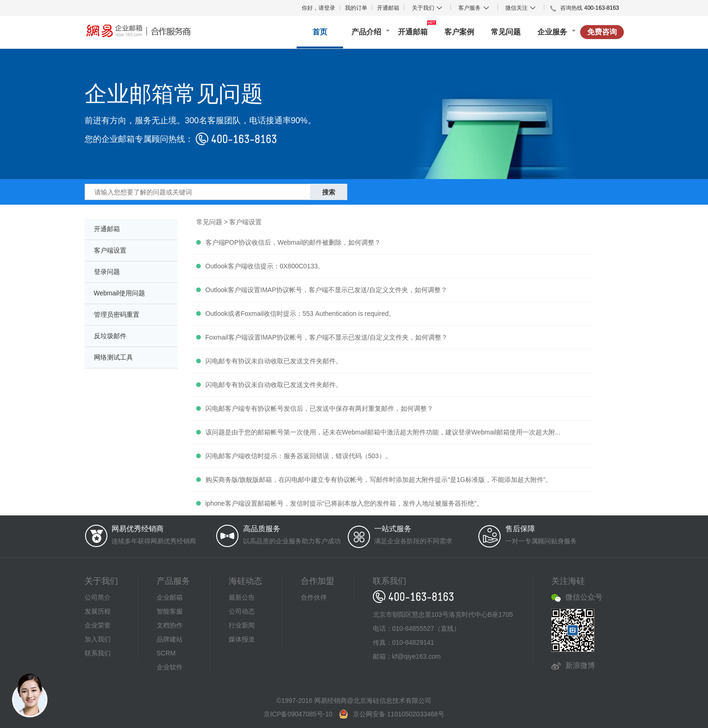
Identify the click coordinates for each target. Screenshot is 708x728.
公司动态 (242, 611)
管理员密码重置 (117, 314)
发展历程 (98, 611)
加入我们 (98, 639)
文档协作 (170, 625)
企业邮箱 (170, 597)
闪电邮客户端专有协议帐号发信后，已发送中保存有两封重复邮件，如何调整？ (319, 408)
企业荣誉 (98, 625)
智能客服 (170, 611)
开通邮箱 (388, 8)
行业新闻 (242, 625)
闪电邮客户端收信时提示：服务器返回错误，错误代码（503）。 (299, 456)
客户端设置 (110, 250)
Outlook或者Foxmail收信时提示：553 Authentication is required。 (301, 314)
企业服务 (552, 32)
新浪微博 (580, 665)
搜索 (329, 192)
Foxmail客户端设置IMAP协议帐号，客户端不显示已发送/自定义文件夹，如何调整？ (327, 337)
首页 (320, 32)
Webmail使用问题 (119, 293)
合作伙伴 (314, 597)
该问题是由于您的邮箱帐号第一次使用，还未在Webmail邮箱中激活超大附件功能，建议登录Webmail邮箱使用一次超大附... (383, 432)
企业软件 (170, 667)
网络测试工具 (113, 357)
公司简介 (98, 597)
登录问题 (107, 272)
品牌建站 (170, 639)
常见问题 (506, 32)
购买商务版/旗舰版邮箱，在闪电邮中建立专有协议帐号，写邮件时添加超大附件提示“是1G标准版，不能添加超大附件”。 (379, 480)
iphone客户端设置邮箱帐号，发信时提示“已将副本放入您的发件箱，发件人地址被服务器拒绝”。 (344, 503)
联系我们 (98, 653)
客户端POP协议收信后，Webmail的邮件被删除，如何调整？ (293, 242)
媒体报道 (242, 639)
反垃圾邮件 (110, 336)
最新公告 (242, 597)
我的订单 (356, 8)
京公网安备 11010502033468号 (399, 714)
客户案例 (459, 32)
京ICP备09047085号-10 (298, 714)
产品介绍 (366, 32)
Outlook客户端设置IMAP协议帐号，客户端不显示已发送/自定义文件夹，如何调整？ (326, 290)
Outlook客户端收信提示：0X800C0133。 (265, 266)
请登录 (327, 8)
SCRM (166, 653)
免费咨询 (602, 32)
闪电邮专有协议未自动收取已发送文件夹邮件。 (274, 361)
